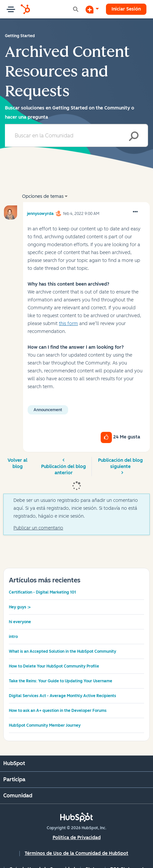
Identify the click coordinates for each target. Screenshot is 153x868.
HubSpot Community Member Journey (45, 725)
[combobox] (76, 135)
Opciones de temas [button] (43, 196)
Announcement (48, 410)
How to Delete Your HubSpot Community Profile (54, 666)
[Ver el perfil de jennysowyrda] (40, 213)
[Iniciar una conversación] (92, 9)
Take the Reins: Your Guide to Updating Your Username (61, 681)
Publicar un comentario (38, 528)
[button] (135, 212)
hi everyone (20, 622)
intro (13, 637)
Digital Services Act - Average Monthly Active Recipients (63, 696)
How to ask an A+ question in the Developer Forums (58, 711)
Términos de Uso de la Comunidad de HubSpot (76, 853)
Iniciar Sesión (126, 9)
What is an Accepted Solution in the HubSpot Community (63, 651)
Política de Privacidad (77, 838)
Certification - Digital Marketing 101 (42, 592)
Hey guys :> (20, 607)
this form (68, 324)
